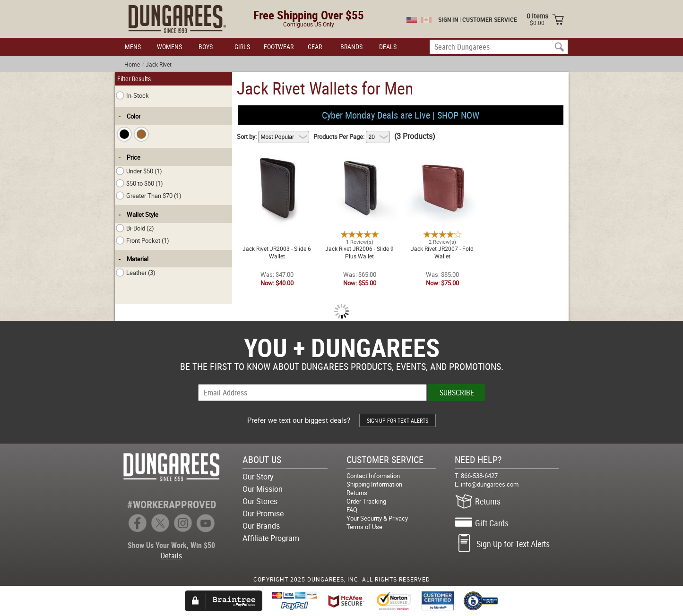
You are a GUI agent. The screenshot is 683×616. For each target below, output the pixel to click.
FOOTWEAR (279, 47)
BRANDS (351, 47)
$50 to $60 (139, 183)
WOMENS (169, 47)
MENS (133, 47)
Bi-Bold (135, 228)
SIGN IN (448, 19)
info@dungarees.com (490, 484)
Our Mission (263, 489)
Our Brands (261, 526)
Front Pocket (143, 240)
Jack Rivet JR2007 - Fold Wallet (442, 156)
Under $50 (139, 171)
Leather (136, 273)
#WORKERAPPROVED (172, 504)
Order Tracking (366, 501)
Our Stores (260, 501)
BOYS (206, 47)
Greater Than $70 (149, 196)
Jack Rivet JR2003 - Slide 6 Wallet (277, 156)
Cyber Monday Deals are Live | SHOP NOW (401, 115)
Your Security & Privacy (377, 518)
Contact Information (373, 476)
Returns (357, 493)
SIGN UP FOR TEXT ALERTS (398, 420)
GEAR (315, 47)
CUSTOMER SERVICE (490, 19)
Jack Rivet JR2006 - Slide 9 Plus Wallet (359, 156)
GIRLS (242, 47)
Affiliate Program (271, 538)
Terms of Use (364, 527)
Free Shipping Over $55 (309, 15)
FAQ (352, 510)
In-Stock (132, 95)
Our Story (258, 477)
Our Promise (263, 513)
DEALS (388, 47)
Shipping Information (374, 484)
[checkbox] (124, 134)
